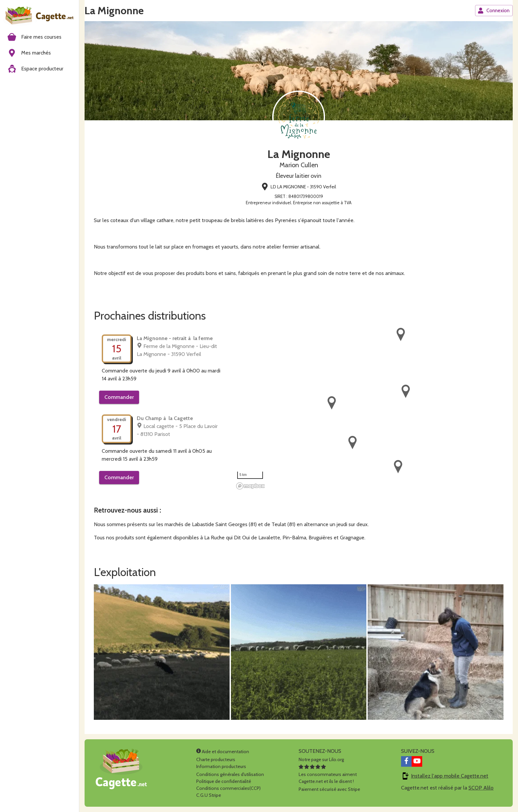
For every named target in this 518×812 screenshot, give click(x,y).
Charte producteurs (216, 759)
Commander (119, 397)
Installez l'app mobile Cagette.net (450, 776)
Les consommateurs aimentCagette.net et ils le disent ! (328, 774)
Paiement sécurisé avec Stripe (329, 789)
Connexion (494, 11)
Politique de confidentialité (224, 781)
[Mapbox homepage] (250, 486)
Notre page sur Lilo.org (321, 759)
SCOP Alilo (481, 788)
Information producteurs (221, 766)
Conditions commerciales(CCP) (228, 788)
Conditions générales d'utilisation (230, 774)
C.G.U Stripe (209, 795)
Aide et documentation (223, 752)
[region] (369, 409)
